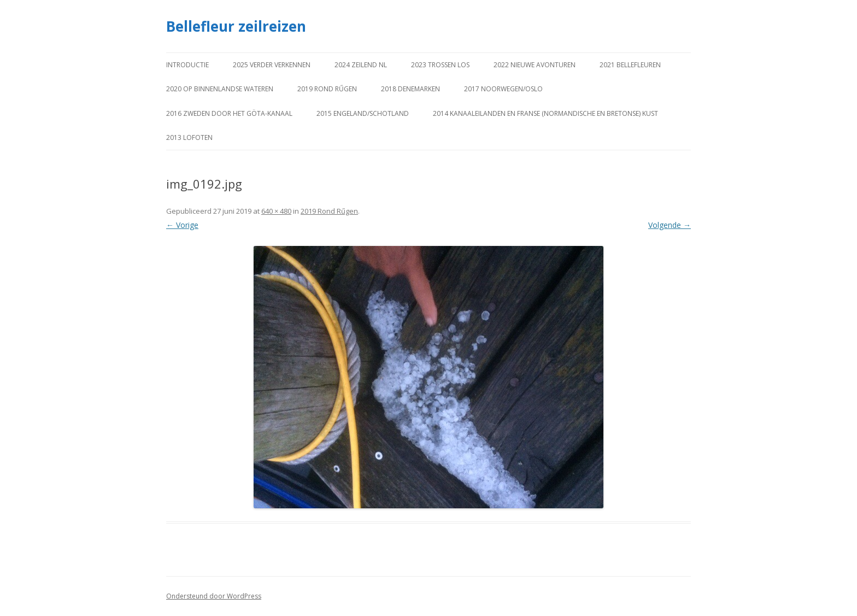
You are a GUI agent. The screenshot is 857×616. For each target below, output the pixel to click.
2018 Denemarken (410, 89)
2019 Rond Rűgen (327, 89)
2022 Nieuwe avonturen (535, 65)
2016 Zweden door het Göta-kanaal (229, 113)
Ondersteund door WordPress (214, 596)
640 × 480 (276, 211)
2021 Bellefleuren (630, 65)
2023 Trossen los (440, 65)
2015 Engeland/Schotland (363, 113)
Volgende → (670, 225)
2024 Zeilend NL (361, 65)
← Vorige (182, 225)
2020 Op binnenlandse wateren (220, 89)
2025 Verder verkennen (272, 65)
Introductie (187, 65)
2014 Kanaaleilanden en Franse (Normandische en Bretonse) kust (545, 113)
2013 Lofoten (189, 137)
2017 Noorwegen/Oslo (503, 89)
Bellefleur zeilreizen (236, 26)
